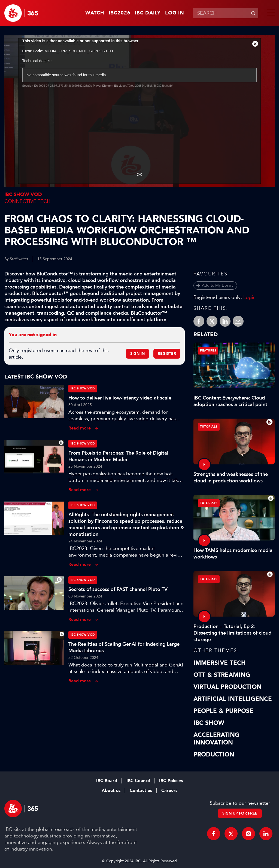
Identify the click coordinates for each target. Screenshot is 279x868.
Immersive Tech (220, 663)
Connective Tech (27, 201)
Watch (95, 13)
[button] (270, 13)
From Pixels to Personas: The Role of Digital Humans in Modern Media (118, 456)
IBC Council (138, 781)
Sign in (137, 354)
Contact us (141, 791)
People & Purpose (223, 711)
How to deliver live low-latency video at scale (120, 398)
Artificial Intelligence (233, 699)
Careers (169, 791)
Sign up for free (240, 813)
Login (249, 297)
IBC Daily (148, 13)
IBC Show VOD (23, 195)
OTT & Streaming (222, 675)
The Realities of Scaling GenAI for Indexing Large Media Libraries (124, 647)
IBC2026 (120, 13)
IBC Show (209, 723)
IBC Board (107, 781)
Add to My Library (218, 285)
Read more (80, 428)
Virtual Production (228, 687)
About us (111, 791)
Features (208, 351)
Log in (175, 13)
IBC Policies (171, 781)
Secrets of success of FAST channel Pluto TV (118, 589)
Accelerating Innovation (216, 739)
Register (167, 354)
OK (139, 175)
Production (214, 755)
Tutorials (209, 427)
